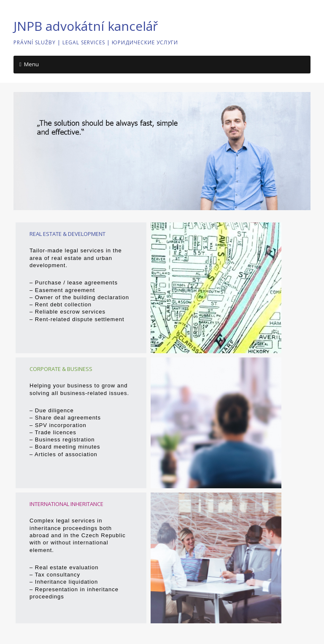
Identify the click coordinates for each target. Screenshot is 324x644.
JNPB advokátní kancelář (86, 26)
